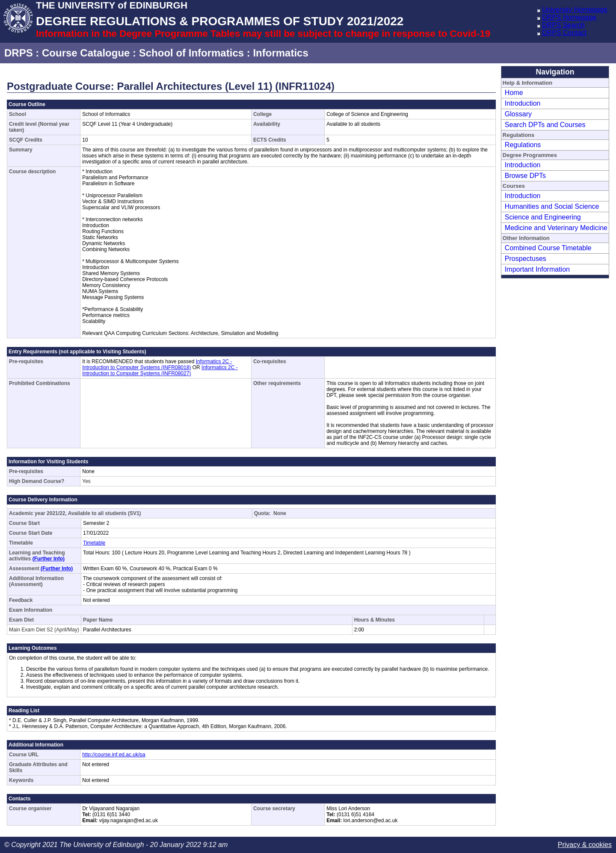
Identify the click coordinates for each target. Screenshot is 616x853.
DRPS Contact (564, 33)
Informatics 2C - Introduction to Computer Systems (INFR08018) (157, 364)
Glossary (518, 114)
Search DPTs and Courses (545, 125)
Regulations (523, 145)
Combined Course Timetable (548, 248)
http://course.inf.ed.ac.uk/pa (114, 755)
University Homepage (575, 10)
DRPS (19, 53)
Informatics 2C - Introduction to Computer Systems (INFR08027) (160, 370)
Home (514, 93)
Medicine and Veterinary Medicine (556, 228)
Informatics (280, 53)
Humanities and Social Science (552, 206)
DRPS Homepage (569, 17)
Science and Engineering (543, 217)
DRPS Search (563, 25)
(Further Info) (49, 559)
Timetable (94, 543)
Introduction (523, 103)
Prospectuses (526, 259)
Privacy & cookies (585, 845)
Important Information (537, 269)
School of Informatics (191, 53)
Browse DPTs (525, 176)
